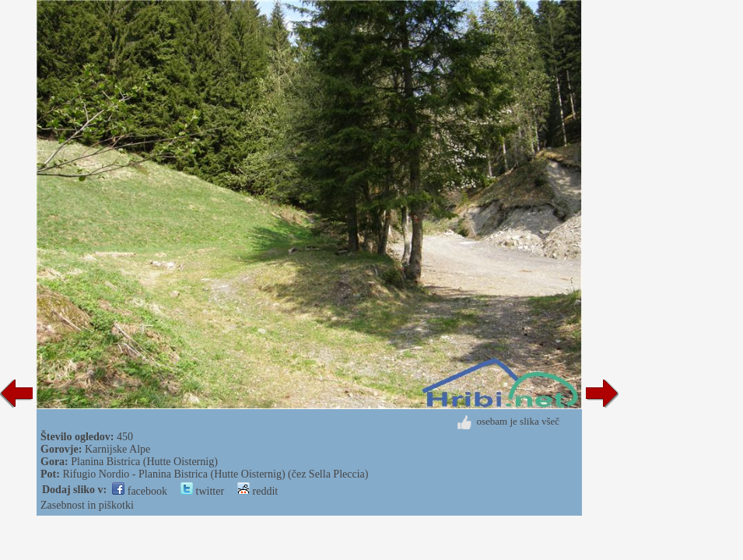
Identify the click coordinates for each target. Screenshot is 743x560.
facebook (140, 491)
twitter (202, 491)
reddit (258, 491)
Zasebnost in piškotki (87, 505)
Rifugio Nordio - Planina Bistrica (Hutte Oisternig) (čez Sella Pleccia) (215, 474)
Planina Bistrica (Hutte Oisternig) (144, 462)
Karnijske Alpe (117, 449)
